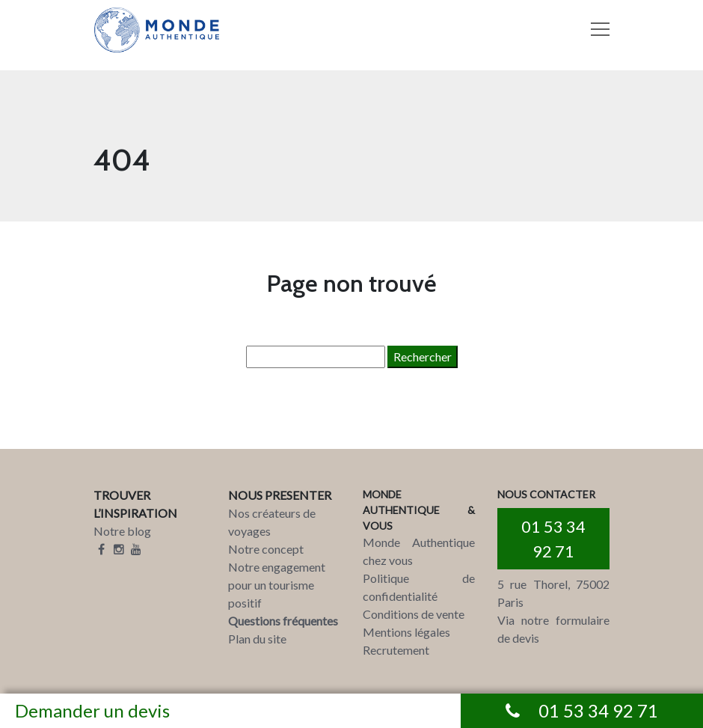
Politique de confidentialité (419, 587)
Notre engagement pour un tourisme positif (277, 585)
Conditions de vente (414, 614)
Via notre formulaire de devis (553, 629)
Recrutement (396, 650)
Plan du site (257, 639)
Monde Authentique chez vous (419, 551)
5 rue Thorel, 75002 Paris (553, 593)
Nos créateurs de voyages (272, 522)
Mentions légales (406, 632)
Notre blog (122, 531)
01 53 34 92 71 (553, 539)
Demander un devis (92, 710)
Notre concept (266, 549)
